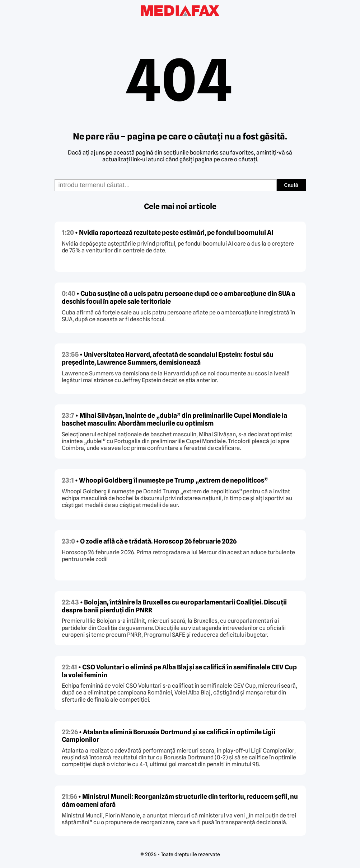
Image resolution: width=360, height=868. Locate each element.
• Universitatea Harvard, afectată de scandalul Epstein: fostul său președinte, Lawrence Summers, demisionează (168, 358)
